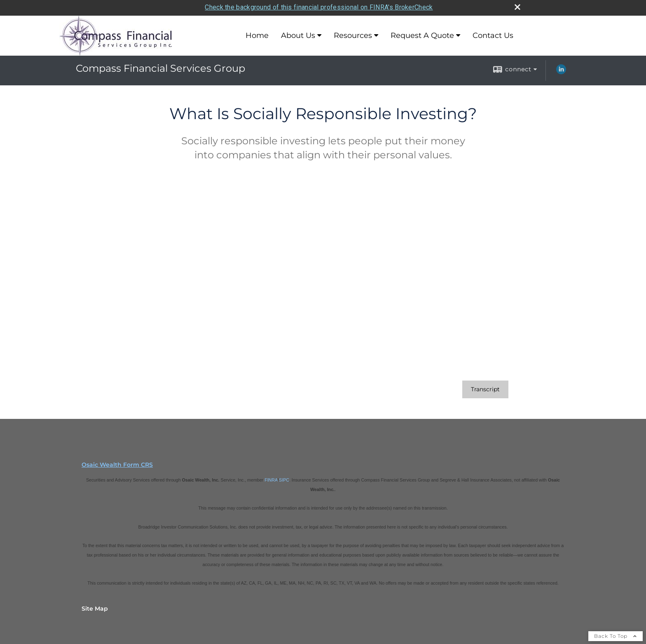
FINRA (271, 478)
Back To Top (616, 634)
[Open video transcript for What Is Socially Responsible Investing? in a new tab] (485, 388)
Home (257, 34)
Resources (353, 34)
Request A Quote (422, 34)
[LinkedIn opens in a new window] (561, 71)
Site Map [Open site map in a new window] (95, 607)
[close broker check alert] (517, 6)
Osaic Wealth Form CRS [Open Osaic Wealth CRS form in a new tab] (117, 463)
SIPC (284, 478)
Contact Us (493, 34)
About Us (298, 34)
